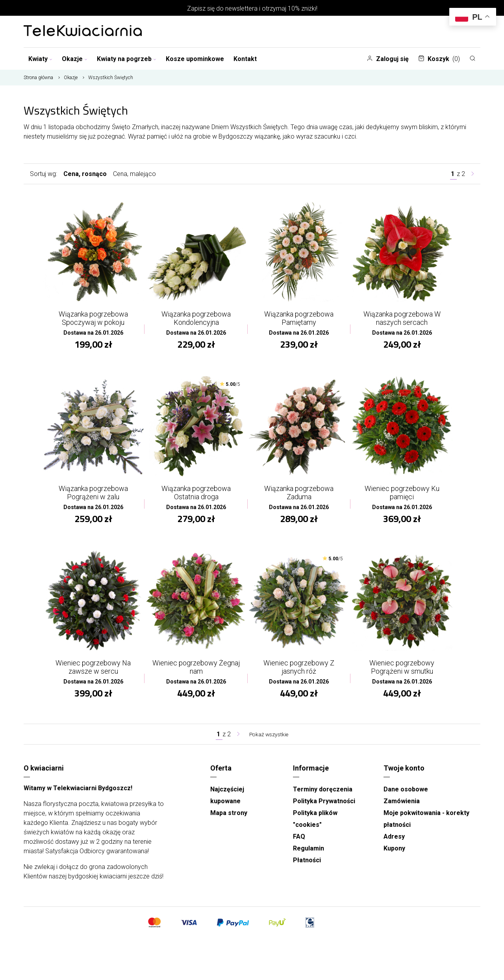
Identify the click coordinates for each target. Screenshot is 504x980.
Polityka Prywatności (324, 807)
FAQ (299, 842)
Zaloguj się (388, 59)
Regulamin (309, 854)
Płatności (307, 866)
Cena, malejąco (134, 174)
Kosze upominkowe (195, 59)
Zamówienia (402, 807)
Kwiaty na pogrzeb (127, 59)
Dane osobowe (406, 795)
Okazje (75, 59)
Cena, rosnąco (85, 174)
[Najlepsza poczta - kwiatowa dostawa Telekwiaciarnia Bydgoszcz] (83, 31)
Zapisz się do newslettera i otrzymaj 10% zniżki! (252, 8)
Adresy (394, 842)
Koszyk (439, 59)
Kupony (394, 854)
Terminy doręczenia (323, 795)
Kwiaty (40, 59)
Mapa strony (229, 818)
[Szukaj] (472, 58)
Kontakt (245, 59)
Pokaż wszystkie (269, 740)
